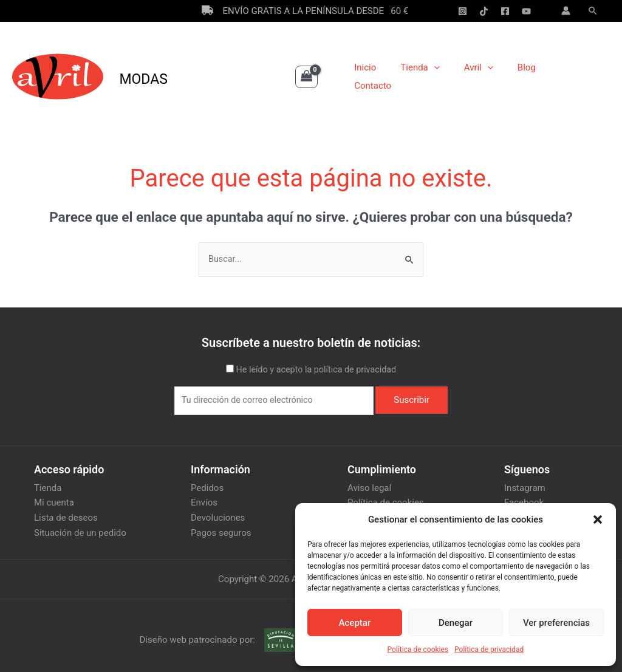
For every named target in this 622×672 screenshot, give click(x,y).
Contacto (573, 77)
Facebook (524, 502)
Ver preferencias (556, 623)
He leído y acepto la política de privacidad (316, 370)
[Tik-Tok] (484, 11)
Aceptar (355, 623)
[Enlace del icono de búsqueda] (593, 11)
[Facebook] (505, 11)
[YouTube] (526, 11)
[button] (598, 519)
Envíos (204, 502)
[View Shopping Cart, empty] (307, 77)
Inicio (384, 77)
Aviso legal (369, 487)
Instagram (525, 487)
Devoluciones (218, 516)
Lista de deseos (66, 516)
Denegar (456, 623)
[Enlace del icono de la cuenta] (566, 11)
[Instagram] (463, 11)
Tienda (433, 77)
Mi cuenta (54, 502)
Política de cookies (418, 650)
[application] (447, 77)
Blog (527, 77)
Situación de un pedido (80, 531)
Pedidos (207, 487)
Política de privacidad (489, 650)
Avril (485, 77)
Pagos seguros (221, 531)
